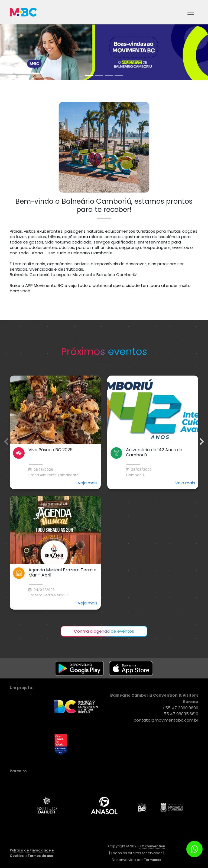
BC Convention (152, 846)
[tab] (89, 76)
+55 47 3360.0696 (180, 708)
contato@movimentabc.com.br (166, 720)
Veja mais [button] (88, 483)
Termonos (152, 860)
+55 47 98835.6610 (180, 714)
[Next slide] (202, 442)
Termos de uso (40, 856)
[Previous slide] (6, 442)
